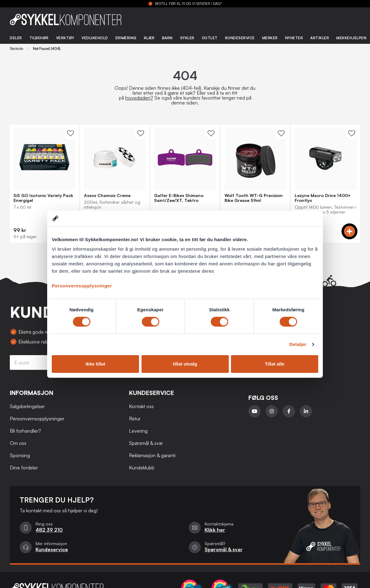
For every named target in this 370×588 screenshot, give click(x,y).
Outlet (210, 38)
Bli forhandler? (25, 431)
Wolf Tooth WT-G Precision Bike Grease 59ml (254, 198)
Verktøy (65, 38)
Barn (167, 38)
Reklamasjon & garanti (152, 455)
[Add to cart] (349, 231)
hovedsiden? (139, 98)
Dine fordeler (24, 468)
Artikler (320, 38)
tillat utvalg (185, 364)
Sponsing (20, 455)
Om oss (18, 443)
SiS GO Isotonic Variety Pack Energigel (43, 198)
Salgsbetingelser (27, 406)
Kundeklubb (142, 468)
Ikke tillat (95, 364)
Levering (138, 431)
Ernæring (126, 38)
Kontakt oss (141, 406)
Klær (149, 38)
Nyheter (294, 38)
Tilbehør (39, 38)
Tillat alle (275, 364)
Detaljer (298, 344)
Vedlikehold (95, 38)
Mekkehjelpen (351, 38)
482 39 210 (49, 530)
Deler (16, 38)
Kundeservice (240, 38)
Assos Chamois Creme (107, 195)
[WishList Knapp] (70, 133)
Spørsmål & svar (146, 443)
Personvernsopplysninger (82, 286)
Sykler (187, 38)
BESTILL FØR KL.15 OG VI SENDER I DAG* (189, 4)
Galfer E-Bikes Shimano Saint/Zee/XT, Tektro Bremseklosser (179, 198)
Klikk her (215, 530)
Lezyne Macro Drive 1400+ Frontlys (323, 198)
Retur (135, 419)
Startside (16, 49)
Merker (270, 38)
